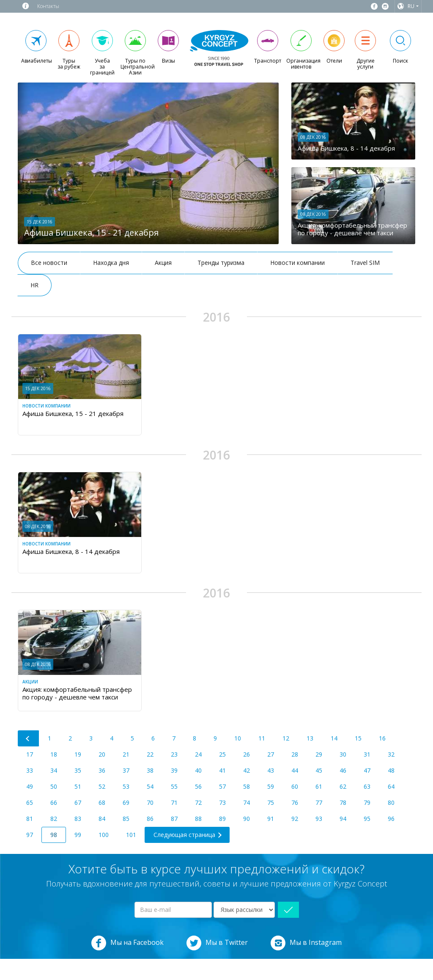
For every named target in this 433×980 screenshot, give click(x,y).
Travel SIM (365, 263)
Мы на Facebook (127, 943)
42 (247, 770)
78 (343, 802)
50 (54, 786)
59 (271, 786)
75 (271, 802)
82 (54, 819)
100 (104, 835)
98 (54, 835)
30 (343, 754)
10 (238, 738)
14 (334, 738)
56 (198, 786)
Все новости (49, 263)
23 (174, 754)
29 (319, 754)
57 (222, 786)
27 (271, 754)
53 (126, 786)
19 (78, 754)
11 (262, 738)
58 (247, 786)
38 (150, 770)
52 (102, 786)
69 (126, 802)
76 (295, 802)
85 (126, 819)
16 (382, 738)
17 (30, 754)
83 (78, 819)
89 (222, 819)
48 (391, 770)
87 (174, 819)
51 (78, 786)
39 (174, 770)
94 (343, 819)
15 (358, 738)
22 (150, 754)
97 (30, 835)
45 (319, 770)
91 (271, 819)
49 (30, 786)
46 (343, 770)
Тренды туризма (221, 263)
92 (295, 819)
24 (198, 754)
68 (102, 802)
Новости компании (297, 263)
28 (295, 754)
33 (30, 770)
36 (102, 770)
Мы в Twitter (217, 943)
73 (222, 802)
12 (286, 738)
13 (310, 738)
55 (174, 786)
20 (102, 754)
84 (102, 819)
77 (319, 802)
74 (247, 802)
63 (367, 786)
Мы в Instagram (306, 943)
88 (198, 819)
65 (30, 802)
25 (222, 754)
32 (391, 754)
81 (30, 819)
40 (198, 770)
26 (247, 754)
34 (54, 770)
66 (54, 802)
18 (54, 754)
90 (247, 819)
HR (34, 285)
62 (343, 786)
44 (295, 770)
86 (150, 819)
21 (126, 754)
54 (150, 786)
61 (319, 786)
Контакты (48, 6)
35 (78, 770)
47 (367, 770)
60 (295, 786)
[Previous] (29, 738)
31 (367, 754)
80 (391, 802)
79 (367, 802)
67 (78, 802)
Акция (163, 263)
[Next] (187, 835)
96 (391, 819)
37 (126, 770)
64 (391, 786)
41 (222, 770)
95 (367, 819)
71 (174, 802)
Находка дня (111, 263)
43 (271, 770)
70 (150, 802)
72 (198, 802)
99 (78, 835)
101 (131, 835)
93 (319, 819)
